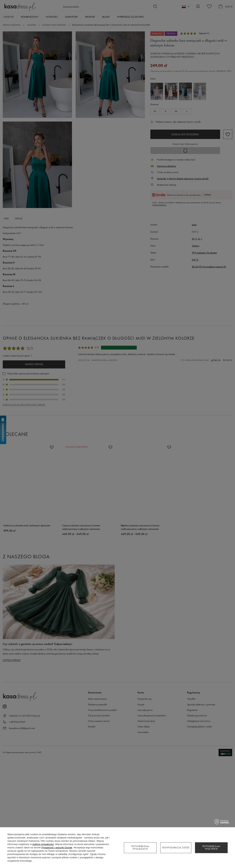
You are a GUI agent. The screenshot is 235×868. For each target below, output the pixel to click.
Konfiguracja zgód (176, 848)
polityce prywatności (43, 844)
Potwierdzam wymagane (140, 848)
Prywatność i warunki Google (57, 848)
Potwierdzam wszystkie (211, 848)
